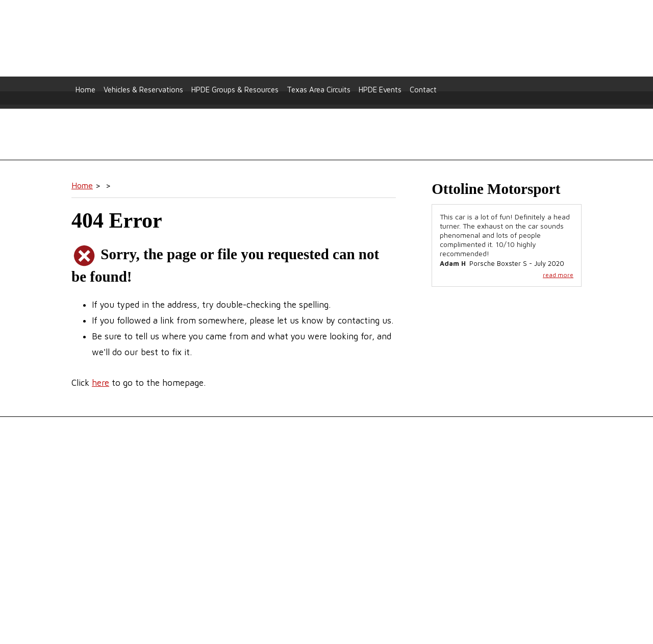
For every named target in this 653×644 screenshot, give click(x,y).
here (101, 383)
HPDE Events (380, 90)
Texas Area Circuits (319, 90)
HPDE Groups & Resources (235, 90)
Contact (423, 90)
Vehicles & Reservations (143, 90)
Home (85, 90)
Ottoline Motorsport (327, 39)
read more (558, 275)
